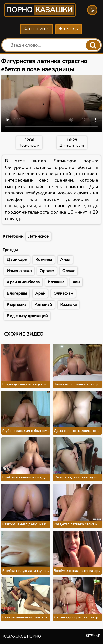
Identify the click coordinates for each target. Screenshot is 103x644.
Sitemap (93, 636)
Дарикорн (17, 260)
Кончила (44, 260)
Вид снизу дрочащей (27, 316)
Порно (40, 10)
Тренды (69, 29)
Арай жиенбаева (23, 282)
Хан (76, 282)
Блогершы (17, 293)
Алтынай (43, 305)
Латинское (38, 236)
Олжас (69, 271)
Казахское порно (22, 636)
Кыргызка (17, 305)
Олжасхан (63, 293)
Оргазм (47, 271)
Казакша (56, 282)
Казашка (68, 305)
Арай (40, 293)
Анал (65, 260)
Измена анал (19, 271)
